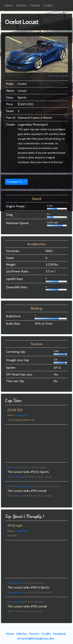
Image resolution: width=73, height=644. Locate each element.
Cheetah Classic (21, 486)
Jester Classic (18, 592)
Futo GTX (17, 583)
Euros (14, 467)
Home (9, 5)
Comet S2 (17, 477)
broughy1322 (21, 415)
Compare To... (15, 182)
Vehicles (21, 5)
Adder (16, 496)
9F (14, 611)
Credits (48, 5)
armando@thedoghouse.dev (36, 638)
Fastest (35, 5)
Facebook (59, 634)
